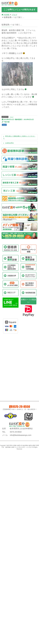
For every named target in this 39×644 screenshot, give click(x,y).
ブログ (12, 117)
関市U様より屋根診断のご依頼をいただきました (19, 137)
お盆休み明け (10, 143)
